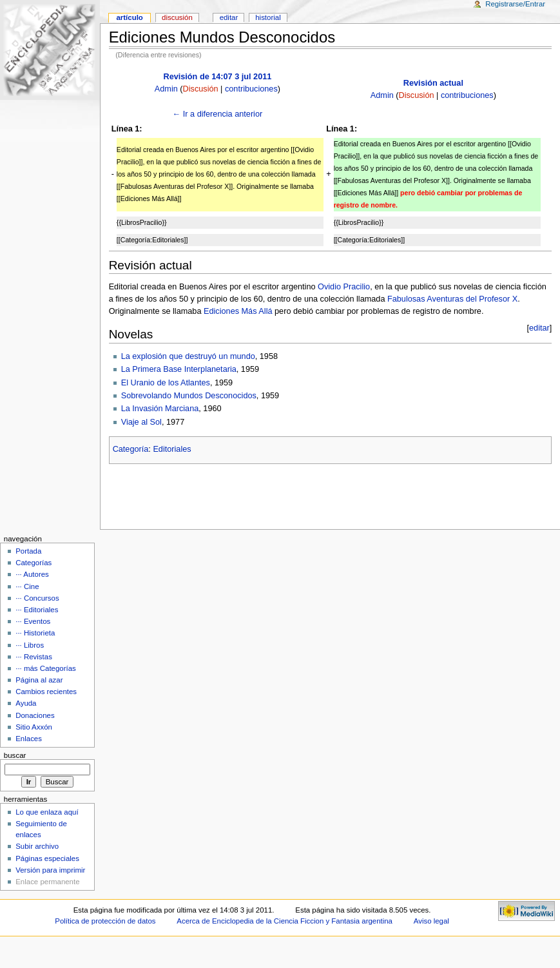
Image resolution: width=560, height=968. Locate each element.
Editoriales (172, 449)
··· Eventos (33, 621)
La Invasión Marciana (160, 409)
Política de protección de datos (105, 921)
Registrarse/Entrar (515, 4)
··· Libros (30, 645)
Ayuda (26, 703)
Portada (28, 551)
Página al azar (39, 680)
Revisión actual (433, 83)
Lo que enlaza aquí (47, 812)
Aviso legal (431, 921)
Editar (229, 17)
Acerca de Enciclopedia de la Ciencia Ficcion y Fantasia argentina (285, 921)
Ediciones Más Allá (238, 311)
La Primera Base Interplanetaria (179, 369)
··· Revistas (34, 657)
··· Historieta (35, 633)
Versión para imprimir (50, 870)
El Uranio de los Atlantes (166, 383)
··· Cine (27, 586)
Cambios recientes (46, 692)
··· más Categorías (46, 668)
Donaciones (35, 715)
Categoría (131, 449)
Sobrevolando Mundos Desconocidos (189, 396)
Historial (268, 17)
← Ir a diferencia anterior (218, 114)
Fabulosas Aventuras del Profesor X (452, 299)
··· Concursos (37, 598)
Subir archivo (37, 846)
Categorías (34, 563)
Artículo (129, 17)
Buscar (15, 755)
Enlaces (29, 739)
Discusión (201, 89)
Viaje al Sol (141, 422)
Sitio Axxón (34, 727)
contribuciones (251, 89)
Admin (166, 89)
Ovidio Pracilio (344, 287)
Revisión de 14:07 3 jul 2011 (217, 77)
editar (539, 328)
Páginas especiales (47, 858)
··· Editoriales (37, 610)
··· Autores (32, 574)
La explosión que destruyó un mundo (188, 356)
